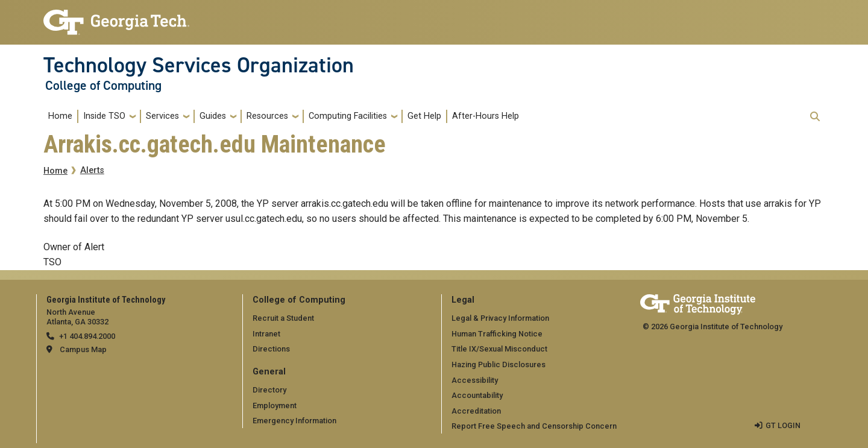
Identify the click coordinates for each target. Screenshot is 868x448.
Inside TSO (104, 116)
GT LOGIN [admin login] (783, 425)
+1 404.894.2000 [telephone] (87, 336)
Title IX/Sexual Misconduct (499, 349)
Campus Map (83, 349)
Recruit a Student (283, 318)
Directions (271, 349)
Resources (267, 116)
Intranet (266, 334)
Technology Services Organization (199, 65)
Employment (275, 405)
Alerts (92, 170)
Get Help (424, 116)
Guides (213, 116)
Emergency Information (294, 421)
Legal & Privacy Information (500, 318)
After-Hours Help (486, 116)
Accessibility (475, 380)
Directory (269, 390)
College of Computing (103, 86)
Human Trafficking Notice (497, 334)
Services (162, 116)
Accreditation (476, 411)
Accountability (477, 395)
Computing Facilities (348, 116)
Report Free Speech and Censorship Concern (534, 426)
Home (60, 116)
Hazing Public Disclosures (498, 364)
